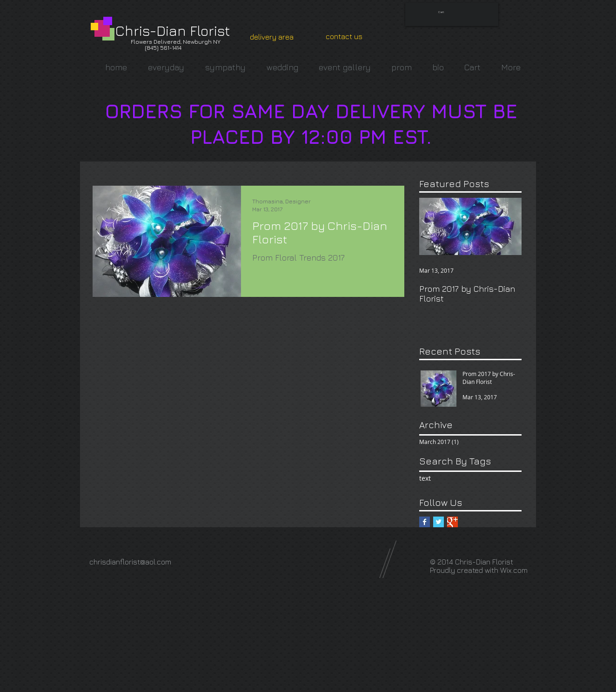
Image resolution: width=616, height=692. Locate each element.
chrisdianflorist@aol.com (130, 562)
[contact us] (344, 37)
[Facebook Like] (256, 558)
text (425, 478)
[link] (444, 12)
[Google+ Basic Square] (452, 522)
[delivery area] (272, 37)
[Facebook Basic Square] (425, 522)
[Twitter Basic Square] (439, 522)
